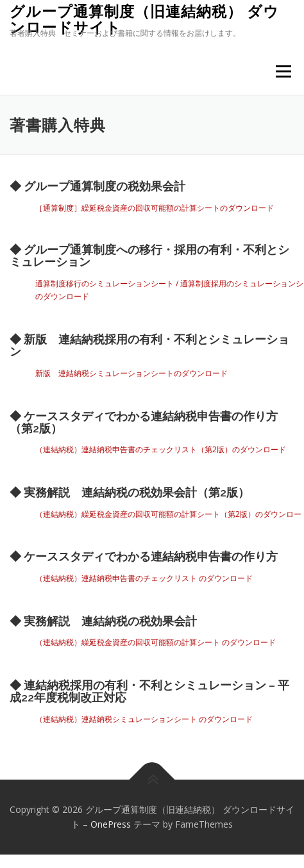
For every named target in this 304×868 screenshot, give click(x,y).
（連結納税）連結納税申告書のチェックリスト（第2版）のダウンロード (161, 449)
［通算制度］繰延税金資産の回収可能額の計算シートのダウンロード (155, 208)
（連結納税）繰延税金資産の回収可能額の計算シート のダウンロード (156, 642)
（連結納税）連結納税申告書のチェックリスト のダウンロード (144, 578)
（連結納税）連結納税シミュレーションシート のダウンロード (144, 719)
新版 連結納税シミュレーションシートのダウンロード (131, 373)
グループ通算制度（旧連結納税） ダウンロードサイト (144, 19)
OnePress (111, 824)
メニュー (283, 71)
